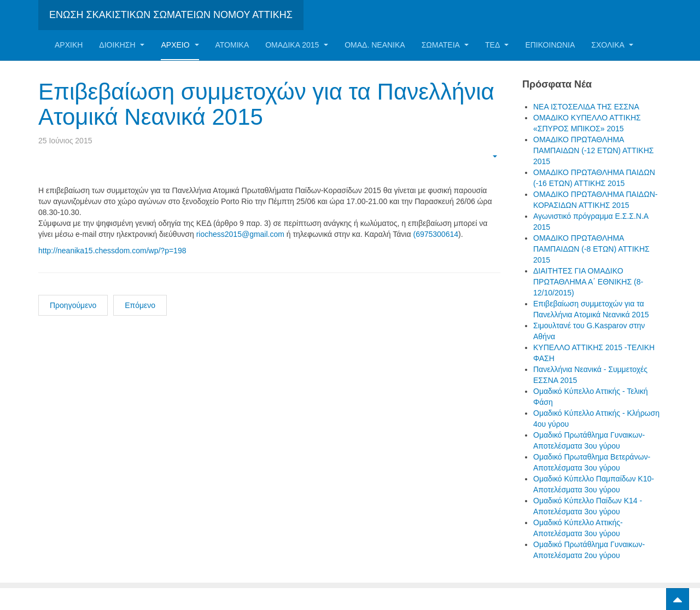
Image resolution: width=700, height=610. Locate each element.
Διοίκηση (122, 45)
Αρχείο (180, 45)
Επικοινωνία (550, 45)
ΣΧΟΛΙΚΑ (612, 45)
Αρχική (69, 45)
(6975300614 (436, 234)
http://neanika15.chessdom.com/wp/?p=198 (112, 251)
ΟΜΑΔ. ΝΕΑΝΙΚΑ (375, 45)
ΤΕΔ (497, 45)
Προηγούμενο (73, 305)
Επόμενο (140, 305)
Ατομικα (232, 45)
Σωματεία (445, 45)
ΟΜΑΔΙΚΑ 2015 (297, 45)
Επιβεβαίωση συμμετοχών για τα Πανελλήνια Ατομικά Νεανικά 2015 (266, 104)
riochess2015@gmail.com (240, 234)
